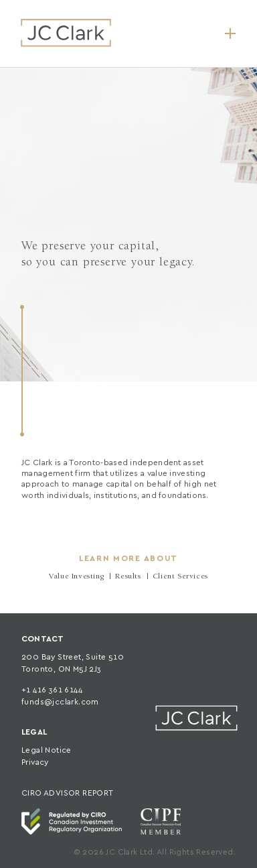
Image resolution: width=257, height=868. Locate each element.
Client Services (180, 577)
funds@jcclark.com (60, 702)
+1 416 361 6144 (52, 690)
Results (128, 577)
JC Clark (66, 32)
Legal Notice (47, 750)
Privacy (35, 762)
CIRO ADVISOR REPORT (68, 793)
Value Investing (76, 577)
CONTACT (42, 639)
